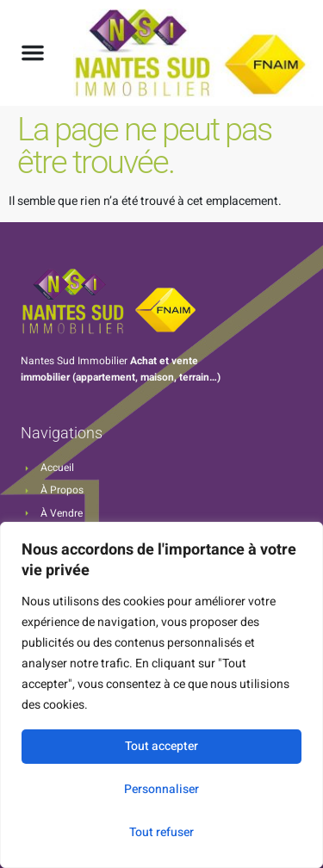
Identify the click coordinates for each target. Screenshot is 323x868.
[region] (161, 695)
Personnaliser (161, 789)
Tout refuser (161, 832)
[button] (33, 53)
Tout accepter (161, 746)
